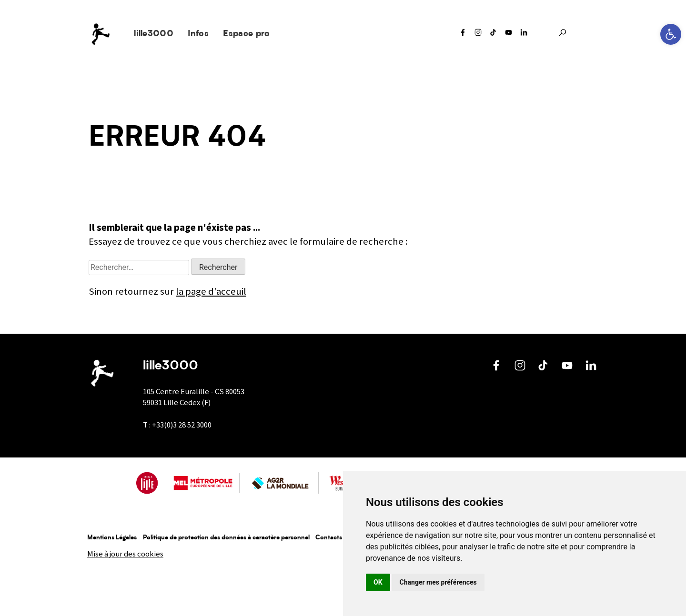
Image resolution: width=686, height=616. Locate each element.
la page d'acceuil (211, 291)
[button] (671, 34)
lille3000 (154, 34)
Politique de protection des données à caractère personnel (226, 538)
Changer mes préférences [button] (438, 582)
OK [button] (378, 582)
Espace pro (246, 34)
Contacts (329, 538)
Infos (198, 34)
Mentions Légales (112, 538)
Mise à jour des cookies (125, 554)
